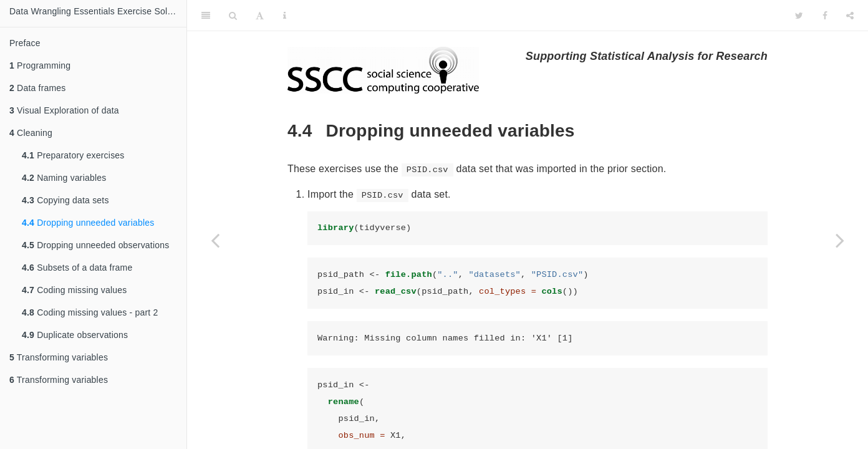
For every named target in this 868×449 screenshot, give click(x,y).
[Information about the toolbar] (285, 16)
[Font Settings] (260, 16)
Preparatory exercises (73, 155)
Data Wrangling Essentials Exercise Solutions (98, 11)
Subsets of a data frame (77, 268)
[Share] (850, 16)
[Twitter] (799, 16)
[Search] (233, 16)
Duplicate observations (75, 335)
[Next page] (840, 240)
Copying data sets (65, 200)
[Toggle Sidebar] (206, 16)
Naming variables (64, 178)
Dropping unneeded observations (95, 245)
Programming (40, 65)
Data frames (38, 88)
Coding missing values (74, 290)
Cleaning (31, 133)
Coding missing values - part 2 (90, 312)
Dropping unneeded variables (88, 223)
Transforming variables (59, 357)
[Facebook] (825, 16)
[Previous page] (215, 240)
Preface (25, 43)
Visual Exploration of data (64, 110)
